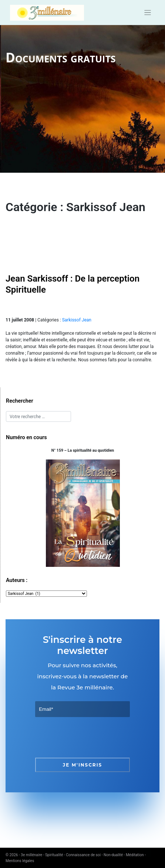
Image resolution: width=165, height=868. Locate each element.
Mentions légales (20, 861)
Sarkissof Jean (77, 320)
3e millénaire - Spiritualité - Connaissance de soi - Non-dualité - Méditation (82, 855)
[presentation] (91, 737)
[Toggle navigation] (148, 13)
